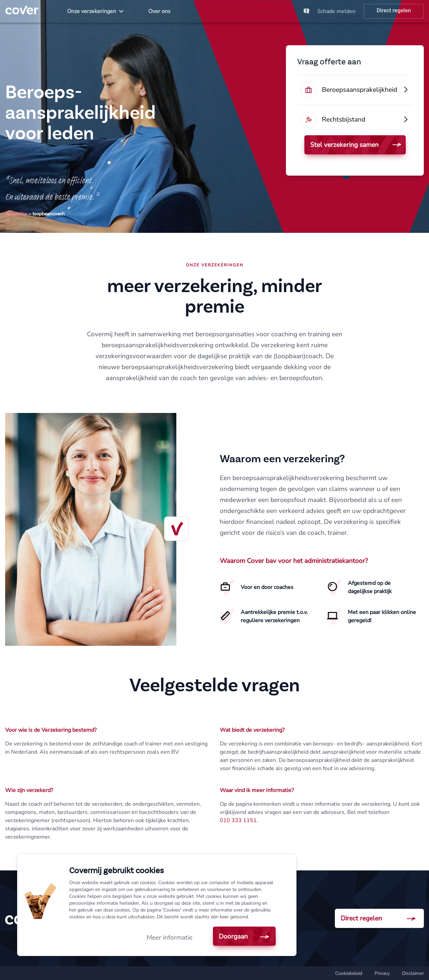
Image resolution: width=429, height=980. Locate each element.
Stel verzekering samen (344, 145)
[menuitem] (95, 11)
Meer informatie (169, 938)
